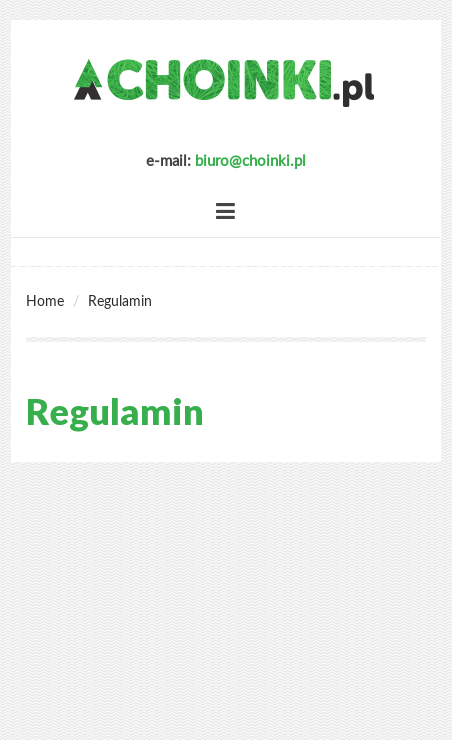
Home (45, 302)
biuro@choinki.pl (250, 161)
